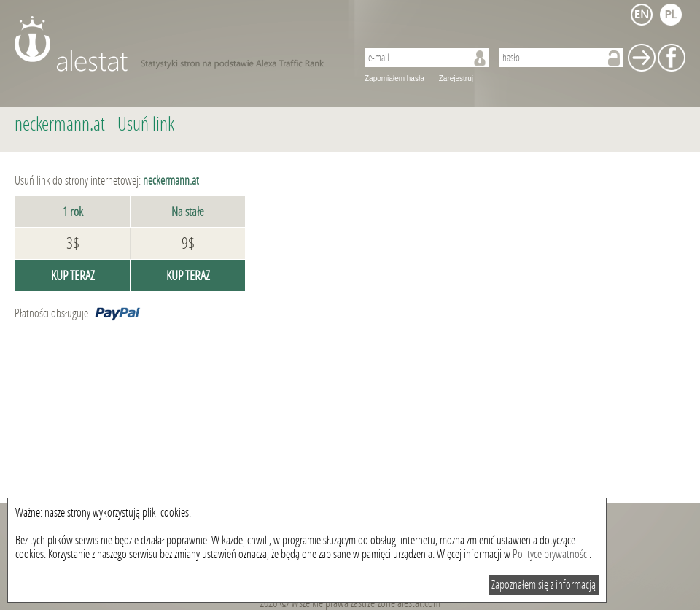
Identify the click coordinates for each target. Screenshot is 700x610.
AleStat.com (177, 44)
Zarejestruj (456, 78)
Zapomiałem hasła (394, 78)
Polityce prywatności (551, 554)
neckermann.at (60, 124)
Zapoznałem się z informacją (544, 585)
